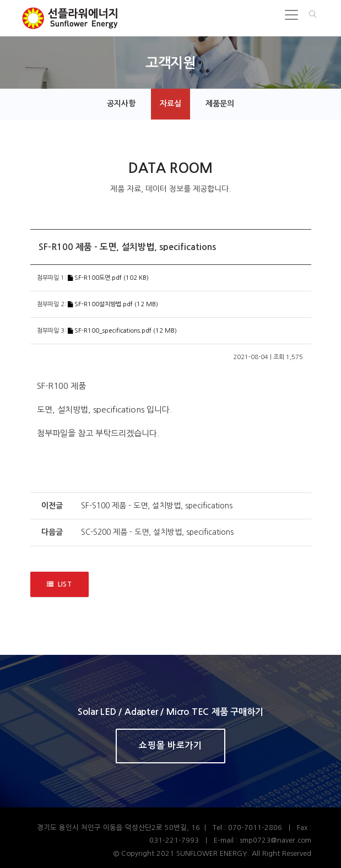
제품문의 (220, 104)
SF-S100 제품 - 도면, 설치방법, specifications (157, 506)
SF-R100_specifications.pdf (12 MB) (122, 331)
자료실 (170, 104)
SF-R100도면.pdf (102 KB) (108, 278)
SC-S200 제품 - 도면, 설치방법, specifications (157, 532)
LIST (59, 585)
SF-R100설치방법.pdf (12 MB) (113, 304)
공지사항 (121, 104)
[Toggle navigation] (291, 15)
